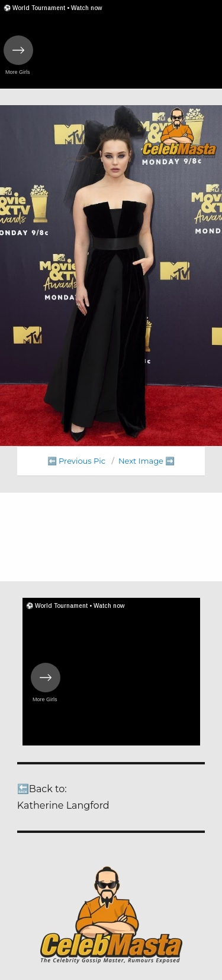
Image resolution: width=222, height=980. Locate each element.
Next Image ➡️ (147, 461)
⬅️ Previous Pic (77, 461)
